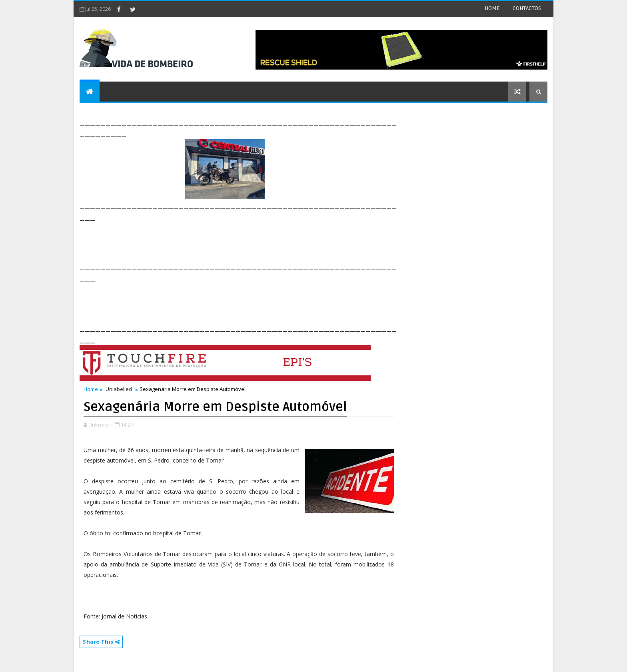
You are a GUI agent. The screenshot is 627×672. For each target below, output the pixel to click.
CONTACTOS (527, 8)
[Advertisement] (225, 241)
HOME (492, 8)
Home (91, 389)
